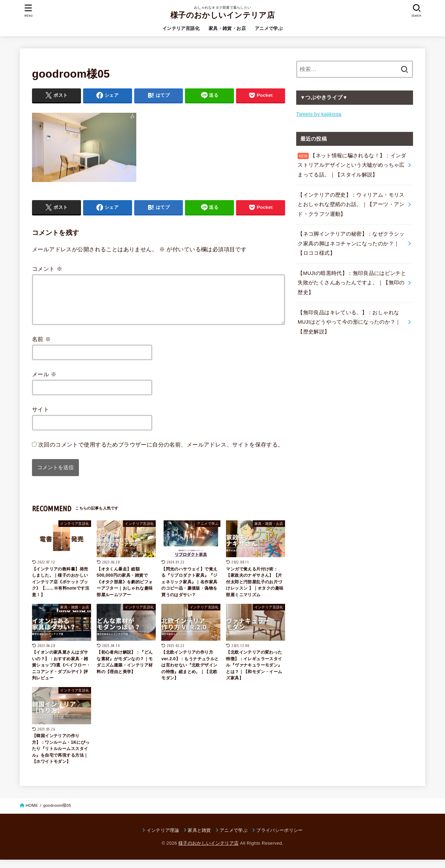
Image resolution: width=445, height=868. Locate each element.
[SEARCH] (416, 11)
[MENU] (29, 11)
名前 (41, 347)
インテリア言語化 (181, 28)
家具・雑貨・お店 (227, 28)
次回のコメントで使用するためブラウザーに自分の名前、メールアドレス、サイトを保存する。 (161, 453)
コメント (47, 269)
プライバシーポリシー (279, 839)
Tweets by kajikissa (319, 114)
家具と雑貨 (199, 839)
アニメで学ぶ (269, 28)
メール (44, 382)
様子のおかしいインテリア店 (222, 15)
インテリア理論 (163, 839)
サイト (41, 418)
